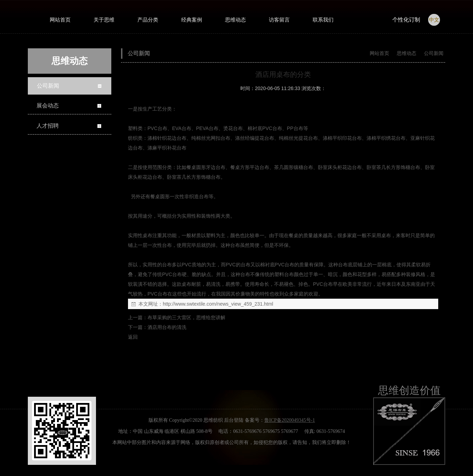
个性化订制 (406, 20)
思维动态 (407, 53)
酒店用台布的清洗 (167, 327)
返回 (133, 337)
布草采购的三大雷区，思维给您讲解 (186, 317)
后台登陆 (234, 420)
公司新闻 (433, 53)
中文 (434, 20)
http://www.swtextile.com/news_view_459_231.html (218, 304)
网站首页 (379, 53)
